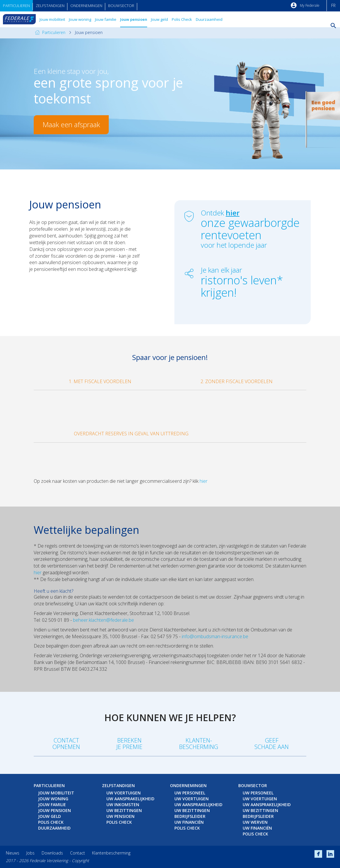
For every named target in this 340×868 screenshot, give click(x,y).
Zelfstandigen (50, 6)
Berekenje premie (129, 744)
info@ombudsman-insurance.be (215, 636)
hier (204, 481)
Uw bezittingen (124, 810)
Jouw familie (106, 19)
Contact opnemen (66, 744)
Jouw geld (159, 19)
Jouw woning (80, 19)
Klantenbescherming (111, 853)
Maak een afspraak (71, 124)
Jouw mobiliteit (52, 19)
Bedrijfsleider (190, 816)
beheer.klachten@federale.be (103, 620)
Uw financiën (189, 822)
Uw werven (255, 822)
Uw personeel (190, 793)
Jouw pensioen (134, 19)
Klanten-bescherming (199, 744)
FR (333, 5)
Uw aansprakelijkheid (130, 799)
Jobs (30, 853)
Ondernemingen (86, 6)
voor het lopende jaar (251, 241)
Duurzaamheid (209, 19)
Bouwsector (121, 6)
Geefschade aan (272, 744)
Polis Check (182, 19)
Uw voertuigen (124, 793)
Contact (78, 853)
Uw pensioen (120, 816)
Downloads (52, 853)
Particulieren (16, 6)
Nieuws (13, 853)
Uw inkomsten (123, 805)
